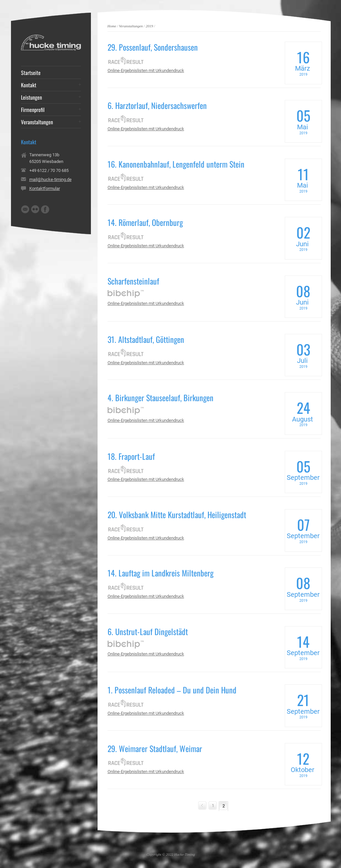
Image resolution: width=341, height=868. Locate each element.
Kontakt (29, 85)
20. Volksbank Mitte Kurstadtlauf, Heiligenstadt (177, 514)
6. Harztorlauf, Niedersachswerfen (157, 105)
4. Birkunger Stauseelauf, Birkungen (161, 398)
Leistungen (31, 97)
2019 (149, 26)
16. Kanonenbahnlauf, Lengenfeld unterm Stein (176, 164)
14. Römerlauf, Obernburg (145, 222)
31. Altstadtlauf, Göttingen (146, 339)
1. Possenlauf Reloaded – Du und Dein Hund (172, 690)
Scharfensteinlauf (133, 281)
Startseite (31, 73)
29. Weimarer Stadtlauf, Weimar (155, 748)
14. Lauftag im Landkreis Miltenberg (161, 573)
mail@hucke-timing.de (50, 179)
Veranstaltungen (131, 26)
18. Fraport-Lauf (131, 456)
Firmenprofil (33, 110)
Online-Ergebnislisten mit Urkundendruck (146, 70)
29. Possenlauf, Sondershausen (153, 47)
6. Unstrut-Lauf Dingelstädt (148, 631)
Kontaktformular (45, 188)
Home (112, 26)
